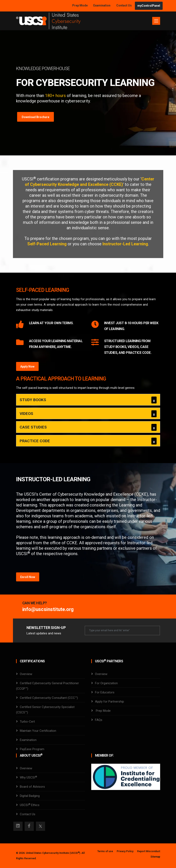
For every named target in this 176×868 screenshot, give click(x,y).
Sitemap (155, 857)
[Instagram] (18, 826)
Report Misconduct (149, 851)
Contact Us (124, 5)
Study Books (33, 400)
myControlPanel (149, 6)
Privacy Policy (125, 851)
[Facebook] (29, 826)
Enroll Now (28, 577)
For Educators (105, 692)
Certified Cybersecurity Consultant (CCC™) (49, 698)
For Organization (106, 683)
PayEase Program (32, 749)
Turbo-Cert (27, 722)
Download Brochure (35, 117)
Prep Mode (80, 5)
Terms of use (105, 851)
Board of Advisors (32, 787)
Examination (102, 5)
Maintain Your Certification (38, 731)
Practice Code (35, 441)
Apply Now (27, 367)
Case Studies (33, 427)
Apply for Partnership (110, 702)
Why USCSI (28, 777)
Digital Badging (30, 796)
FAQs (99, 720)
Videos (26, 414)
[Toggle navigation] (156, 21)
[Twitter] (41, 826)
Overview (26, 674)
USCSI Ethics (30, 805)
